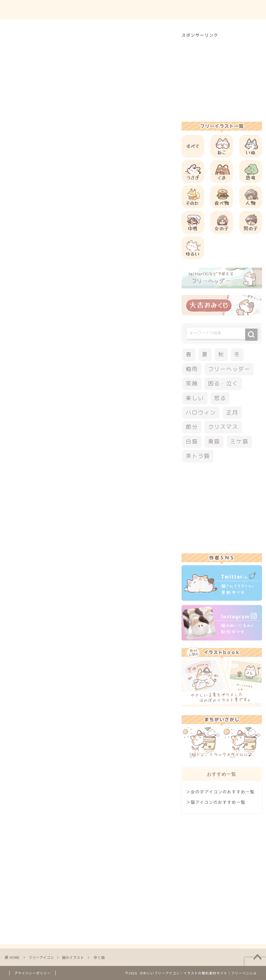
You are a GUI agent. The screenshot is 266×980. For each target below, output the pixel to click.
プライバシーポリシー (32, 973)
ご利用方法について (161, 10)
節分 (192, 427)
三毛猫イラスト (26, 451)
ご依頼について (238, 10)
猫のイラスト (22, 41)
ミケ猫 (239, 442)
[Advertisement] (121, 249)
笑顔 (192, 383)
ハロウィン (201, 412)
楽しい (195, 398)
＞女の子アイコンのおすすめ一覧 (220, 792)
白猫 (192, 442)
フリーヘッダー (229, 369)
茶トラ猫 (198, 456)
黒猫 (214, 442)
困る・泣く (223, 383)
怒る (220, 398)
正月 (232, 412)
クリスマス (223, 427)
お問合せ (202, 10)
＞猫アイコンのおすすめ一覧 (216, 802)
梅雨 (192, 369)
